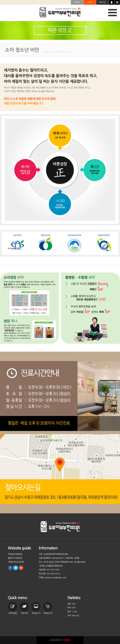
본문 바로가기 (0, 0)
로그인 (90, 2)
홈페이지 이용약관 (15, 558)
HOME (77, 2)
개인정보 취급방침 (15, 554)
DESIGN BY (60, 640)
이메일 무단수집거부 (16, 562)
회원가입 (102, 2)
